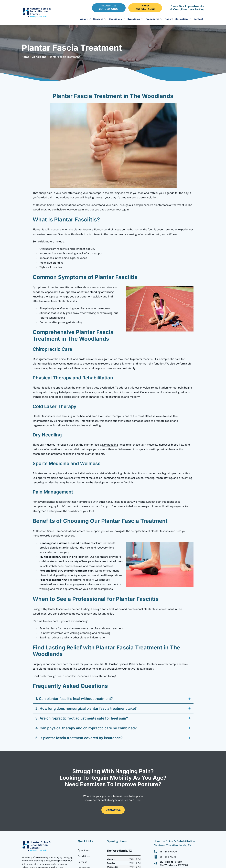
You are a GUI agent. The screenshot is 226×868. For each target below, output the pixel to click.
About (84, 19)
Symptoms (134, 19)
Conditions (115, 19)
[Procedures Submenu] (161, 19)
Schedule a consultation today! (97, 676)
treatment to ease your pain (83, 506)
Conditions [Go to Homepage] (84, 856)
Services (98, 19)
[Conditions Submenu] (124, 19)
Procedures (152, 19)
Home (25, 57)
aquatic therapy (49, 392)
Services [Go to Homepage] (82, 862)
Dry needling (110, 445)
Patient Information (176, 19)
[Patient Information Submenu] (190, 19)
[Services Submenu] (105, 19)
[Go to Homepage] (37, 13)
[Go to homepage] (37, 846)
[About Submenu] (90, 19)
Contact (198, 19)
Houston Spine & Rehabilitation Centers (132, 664)
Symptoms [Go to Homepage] (84, 850)
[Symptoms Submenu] (142, 19)
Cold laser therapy (110, 416)
